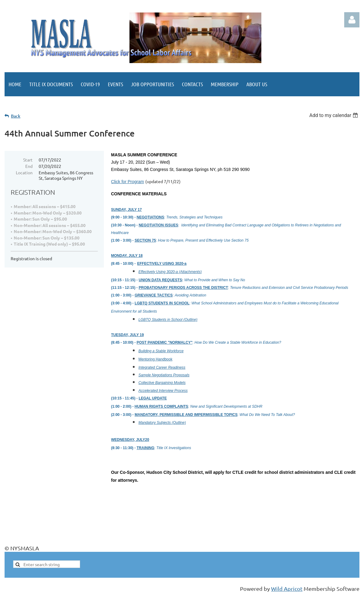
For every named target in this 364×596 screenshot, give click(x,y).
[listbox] (334, 115)
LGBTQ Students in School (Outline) (168, 320)
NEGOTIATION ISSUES (158, 225)
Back (16, 116)
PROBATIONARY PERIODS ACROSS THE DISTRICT (183, 288)
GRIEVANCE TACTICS (154, 295)
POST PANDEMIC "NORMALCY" (165, 342)
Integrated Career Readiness (162, 367)
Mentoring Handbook (155, 359)
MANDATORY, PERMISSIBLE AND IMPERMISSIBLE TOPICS (186, 415)
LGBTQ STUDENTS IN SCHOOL (162, 303)
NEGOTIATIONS (150, 217)
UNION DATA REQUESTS (160, 280)
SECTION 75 (145, 240)
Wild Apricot (287, 589)
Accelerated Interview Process (163, 391)
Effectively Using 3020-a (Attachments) (170, 272)
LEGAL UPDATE (153, 398)
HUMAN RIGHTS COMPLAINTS (161, 406)
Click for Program (128, 182)
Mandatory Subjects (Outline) (162, 423)
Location (24, 172)
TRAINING (146, 448)
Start (28, 160)
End (29, 166)
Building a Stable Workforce (161, 351)
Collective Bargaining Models (162, 383)
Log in (352, 20)
